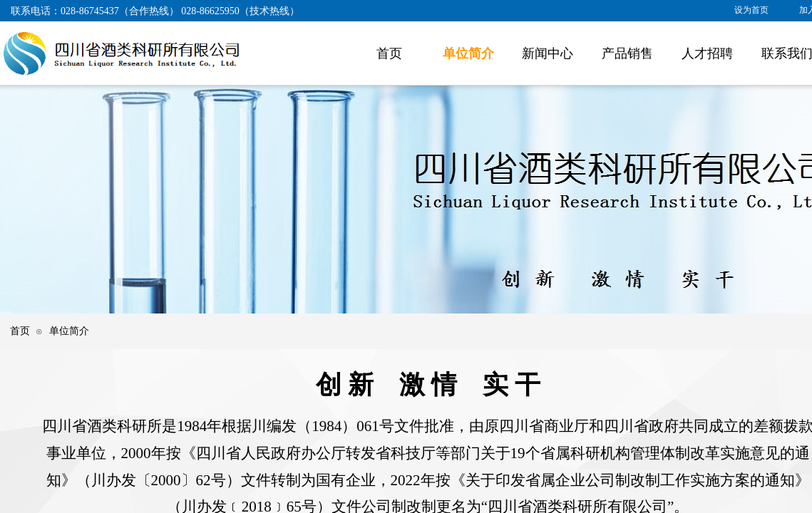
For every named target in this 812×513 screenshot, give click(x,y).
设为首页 (751, 10)
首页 (20, 331)
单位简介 (69, 331)
